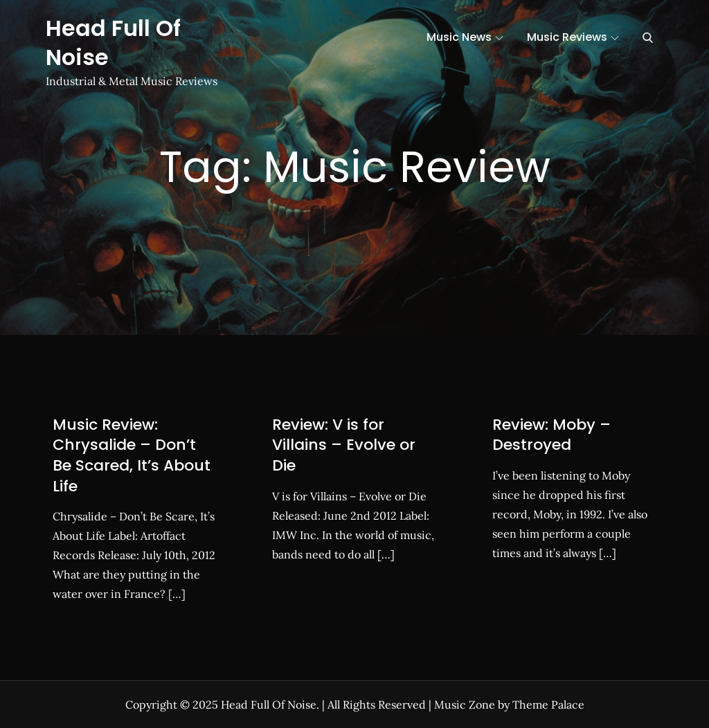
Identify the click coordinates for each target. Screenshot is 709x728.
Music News (465, 37)
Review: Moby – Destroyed (551, 435)
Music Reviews (573, 37)
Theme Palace (548, 704)
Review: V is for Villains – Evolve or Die (344, 445)
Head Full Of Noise (113, 43)
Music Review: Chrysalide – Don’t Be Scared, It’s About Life (132, 455)
